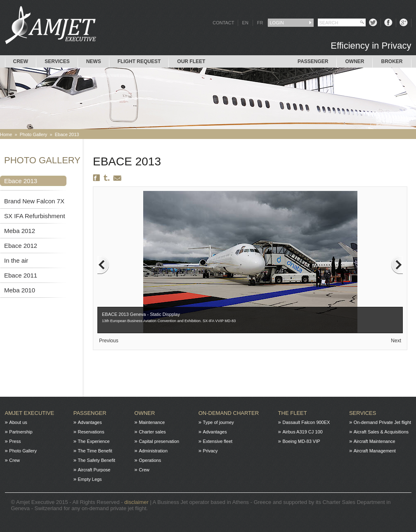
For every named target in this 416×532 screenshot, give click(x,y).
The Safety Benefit (97, 460)
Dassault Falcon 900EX (306, 422)
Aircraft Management (375, 451)
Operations (150, 460)
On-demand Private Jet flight (382, 422)
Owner (355, 61)
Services (57, 61)
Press (15, 441)
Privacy (210, 451)
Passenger (313, 61)
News (94, 61)
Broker (392, 61)
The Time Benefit (95, 451)
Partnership (21, 432)
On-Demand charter (229, 413)
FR (260, 23)
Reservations (91, 432)
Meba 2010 (20, 290)
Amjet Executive (30, 413)
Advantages (90, 422)
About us (18, 422)
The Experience (94, 441)
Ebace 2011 (21, 275)
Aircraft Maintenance (375, 441)
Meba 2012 (20, 231)
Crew (21, 61)
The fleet (293, 413)
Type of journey (219, 422)
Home (6, 134)
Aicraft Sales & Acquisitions (381, 432)
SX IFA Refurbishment (35, 216)
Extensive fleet (218, 441)
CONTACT (223, 23)
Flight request (139, 61)
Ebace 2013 (67, 134)
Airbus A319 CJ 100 (302, 432)
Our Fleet (191, 61)
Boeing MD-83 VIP (301, 441)
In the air (16, 260)
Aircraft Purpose (94, 470)
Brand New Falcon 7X (34, 201)
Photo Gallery (34, 134)
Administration (153, 451)
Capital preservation (159, 441)
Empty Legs (90, 479)
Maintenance (152, 422)
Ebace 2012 (21, 246)
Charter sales (152, 432)
